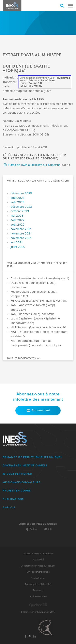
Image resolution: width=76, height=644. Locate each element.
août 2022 (18, 220)
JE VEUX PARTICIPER (17, 474)
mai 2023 (17, 216)
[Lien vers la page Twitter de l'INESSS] (30, 636)
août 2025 (18, 198)
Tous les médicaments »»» (24, 358)
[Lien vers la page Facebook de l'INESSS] (25, 636)
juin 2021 (16, 242)
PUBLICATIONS (13, 499)
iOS (47, 529)
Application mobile (38, 596)
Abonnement (38, 410)
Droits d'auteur (38, 578)
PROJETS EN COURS (17, 491)
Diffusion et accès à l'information (38, 554)
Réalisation (38, 590)
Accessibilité (38, 560)
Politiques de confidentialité (38, 584)
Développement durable (38, 572)
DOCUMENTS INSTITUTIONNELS (25, 465)
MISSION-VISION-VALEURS (21, 482)
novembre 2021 (21, 229)
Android (31, 529)
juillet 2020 (18, 247)
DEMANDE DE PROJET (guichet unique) (32, 457)
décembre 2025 (21, 193)
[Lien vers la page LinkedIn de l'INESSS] (34, 636)
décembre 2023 (21, 207)
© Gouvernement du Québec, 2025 (38, 612)
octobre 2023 (20, 211)
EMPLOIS (9, 507)
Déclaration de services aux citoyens (38, 566)
